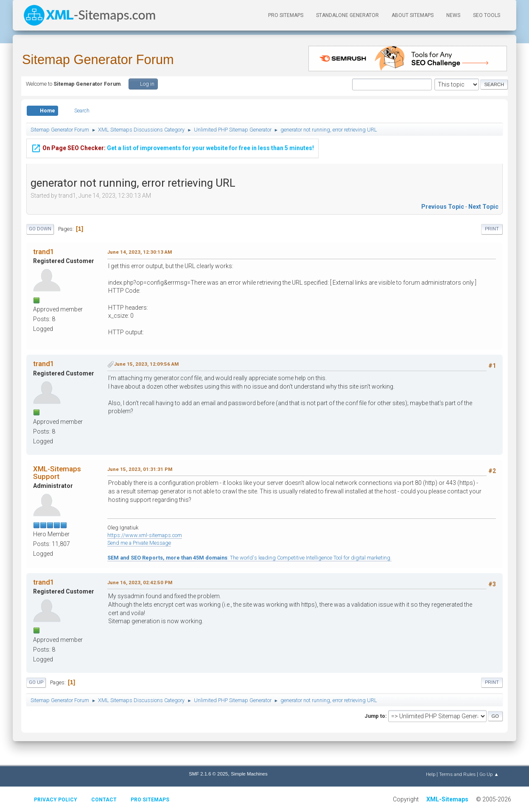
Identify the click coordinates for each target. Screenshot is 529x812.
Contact (104, 800)
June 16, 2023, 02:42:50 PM (140, 582)
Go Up (36, 682)
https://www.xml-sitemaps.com (145, 535)
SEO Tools (487, 15)
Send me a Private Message (139, 543)
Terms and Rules (457, 774)
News (453, 15)
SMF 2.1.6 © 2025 (208, 774)
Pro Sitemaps (150, 800)
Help (431, 774)
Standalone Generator (347, 15)
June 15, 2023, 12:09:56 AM (146, 364)
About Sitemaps (413, 15)
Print (492, 229)
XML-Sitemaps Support (57, 473)
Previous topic (443, 207)
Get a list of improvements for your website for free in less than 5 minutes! (172, 142)
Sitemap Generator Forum (98, 60)
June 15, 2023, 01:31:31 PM (140, 469)
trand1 (44, 252)
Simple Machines (249, 774)
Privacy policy (56, 800)
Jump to (375, 716)
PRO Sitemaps (286, 15)
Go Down (40, 229)
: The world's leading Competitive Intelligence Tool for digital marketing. (249, 558)
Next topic (483, 207)
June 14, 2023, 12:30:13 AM (140, 252)
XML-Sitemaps (447, 799)
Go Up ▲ (489, 774)
